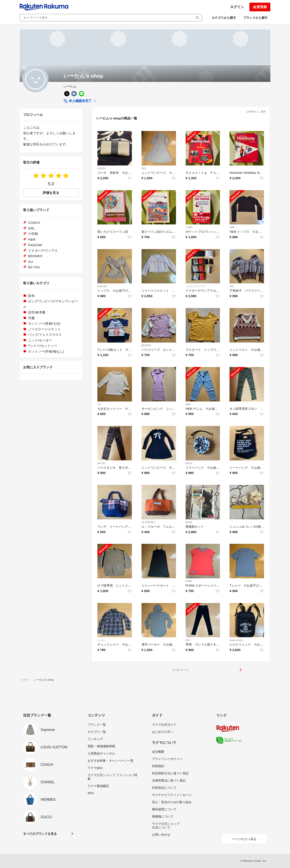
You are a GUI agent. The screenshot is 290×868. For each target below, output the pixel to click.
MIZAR (189, 522)
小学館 (189, 227)
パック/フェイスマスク (45, 335)
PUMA (189, 581)
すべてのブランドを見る (40, 834)
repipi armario (236, 640)
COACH (101, 168)
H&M (232, 227)
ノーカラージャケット (45, 329)
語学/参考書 (37, 312)
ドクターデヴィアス (195, 286)
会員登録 (260, 7)
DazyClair (102, 286)
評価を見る (51, 193)
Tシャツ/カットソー (43, 346)
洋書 (31, 318)
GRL (144, 168)
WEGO (189, 463)
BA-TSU (101, 463)
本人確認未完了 (78, 101)
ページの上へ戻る (244, 839)
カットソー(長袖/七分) (44, 323)
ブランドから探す (255, 18)
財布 (31, 296)
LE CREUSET (148, 522)
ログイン (237, 7)
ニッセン (102, 640)
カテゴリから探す (224, 18)
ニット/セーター (40, 340)
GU (99, 404)
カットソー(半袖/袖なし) (46, 351)
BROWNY (146, 345)
